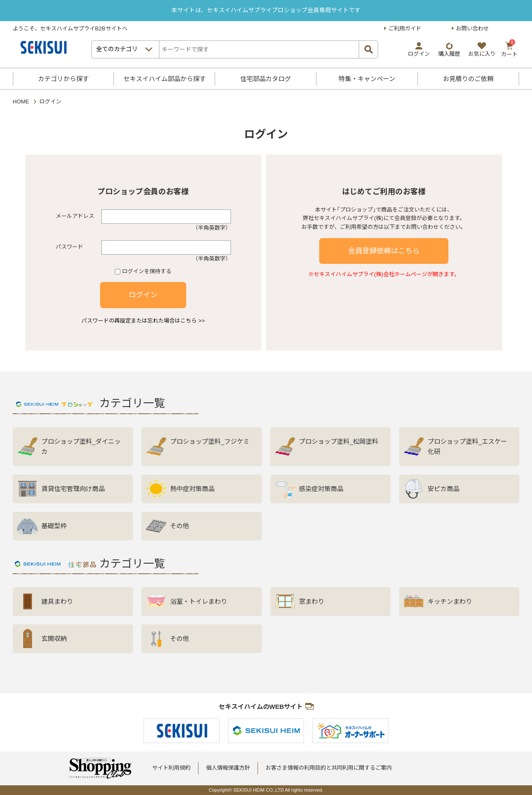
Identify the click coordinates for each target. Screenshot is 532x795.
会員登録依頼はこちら (384, 251)
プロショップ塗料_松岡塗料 (339, 441)
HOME (21, 102)
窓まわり (312, 601)
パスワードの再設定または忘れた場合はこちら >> (143, 321)
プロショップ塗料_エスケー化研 (467, 446)
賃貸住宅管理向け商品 (73, 489)
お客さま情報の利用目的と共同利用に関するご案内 (329, 768)
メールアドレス (75, 216)
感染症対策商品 (321, 489)
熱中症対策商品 (192, 489)
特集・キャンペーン (367, 79)
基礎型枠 (54, 526)
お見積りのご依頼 (468, 79)
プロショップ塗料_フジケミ (210, 441)
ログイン (143, 295)
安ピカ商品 (444, 489)
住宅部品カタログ (266, 79)
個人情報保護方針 (228, 768)
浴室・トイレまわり (199, 601)
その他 (180, 526)
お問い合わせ (472, 28)
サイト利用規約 (171, 768)
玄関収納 (54, 639)
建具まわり (57, 601)
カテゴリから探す (63, 79)
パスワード (69, 247)
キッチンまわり (450, 601)
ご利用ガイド (405, 28)
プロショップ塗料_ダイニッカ (81, 446)
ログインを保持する (147, 271)
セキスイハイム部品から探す (164, 79)
